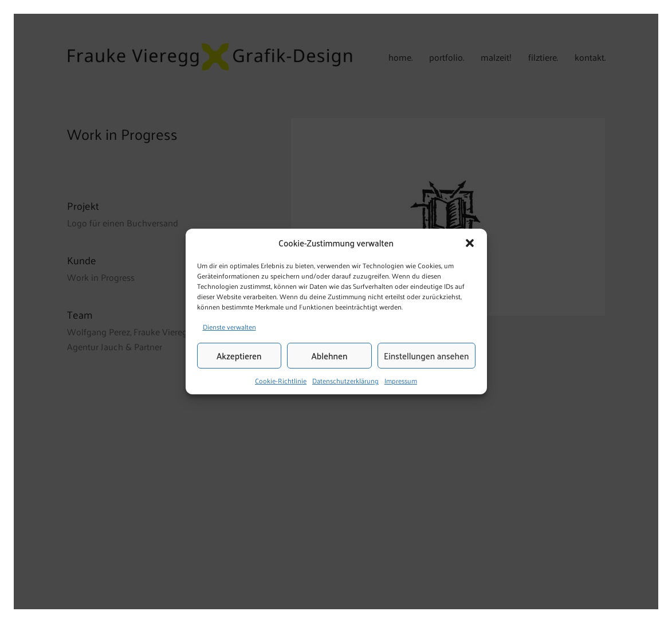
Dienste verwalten (229, 327)
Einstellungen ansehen (427, 356)
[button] (470, 243)
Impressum (401, 381)
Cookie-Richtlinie (281, 381)
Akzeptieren (239, 356)
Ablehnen (330, 356)
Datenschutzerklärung (345, 381)
